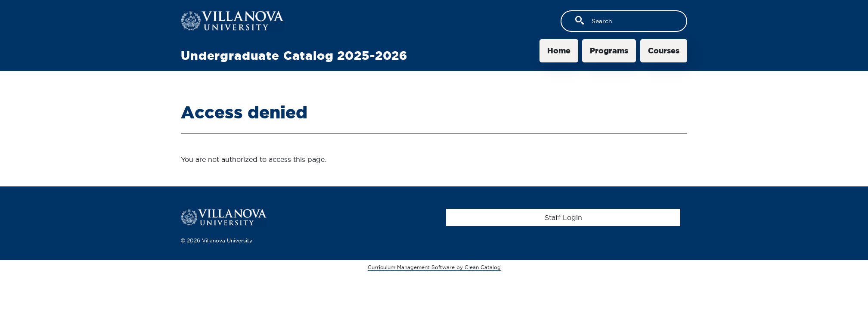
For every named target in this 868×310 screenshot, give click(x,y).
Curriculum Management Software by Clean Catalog (434, 267)
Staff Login (563, 217)
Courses (664, 51)
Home (559, 51)
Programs (609, 51)
